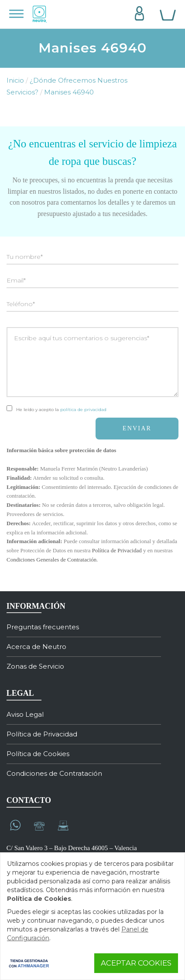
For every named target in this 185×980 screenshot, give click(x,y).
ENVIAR (137, 428)
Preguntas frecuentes (43, 627)
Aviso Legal (25, 714)
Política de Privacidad (117, 550)
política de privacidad (83, 410)
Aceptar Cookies (136, 963)
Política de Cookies (38, 754)
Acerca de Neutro (36, 647)
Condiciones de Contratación (54, 773)
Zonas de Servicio (35, 666)
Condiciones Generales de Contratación (51, 560)
